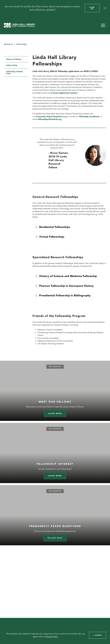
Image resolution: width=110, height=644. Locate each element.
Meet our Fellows (14, 59)
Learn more (55, 414)
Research (8, 44)
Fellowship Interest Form (14, 73)
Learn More (55, 476)
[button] (103, 25)
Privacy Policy (52, 637)
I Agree (97, 635)
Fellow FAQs (12, 65)
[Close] (105, 8)
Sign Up (92, 8)
